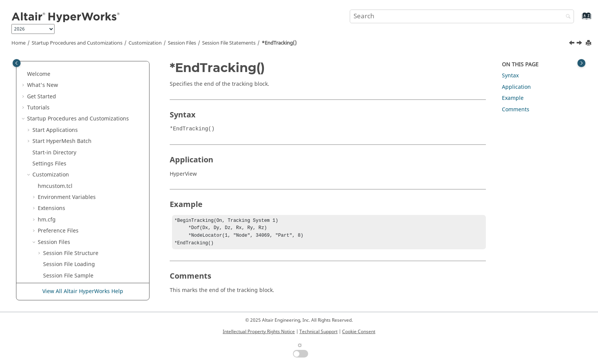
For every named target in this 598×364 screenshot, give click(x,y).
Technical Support (318, 332)
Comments (516, 110)
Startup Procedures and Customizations (77, 43)
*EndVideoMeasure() (75, 225)
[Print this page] (589, 43)
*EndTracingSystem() (76, 147)
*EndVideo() (64, 214)
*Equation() (63, 281)
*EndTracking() (279, 43)
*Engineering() (68, 248)
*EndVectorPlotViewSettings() (86, 203)
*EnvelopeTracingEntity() (81, 270)
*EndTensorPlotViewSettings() (87, 68)
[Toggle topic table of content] (581, 63)
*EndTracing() (67, 113)
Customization (145, 43)
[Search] (566, 17)
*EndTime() (63, 102)
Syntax (510, 76)
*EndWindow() (67, 237)
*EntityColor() (66, 259)
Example (513, 98)
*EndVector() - (83, 169)
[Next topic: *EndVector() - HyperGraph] (580, 44)
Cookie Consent (359, 332)
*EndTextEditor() (70, 91)
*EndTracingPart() (72, 135)
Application (516, 87)
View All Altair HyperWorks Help (83, 291)
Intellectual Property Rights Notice (259, 332)
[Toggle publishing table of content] (17, 63)
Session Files (182, 43)
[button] (45, 69)
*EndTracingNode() (74, 124)
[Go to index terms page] (578, 20)
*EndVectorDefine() (73, 192)
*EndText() (62, 79)
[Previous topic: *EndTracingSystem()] (572, 44)
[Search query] (462, 16)
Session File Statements (229, 43)
